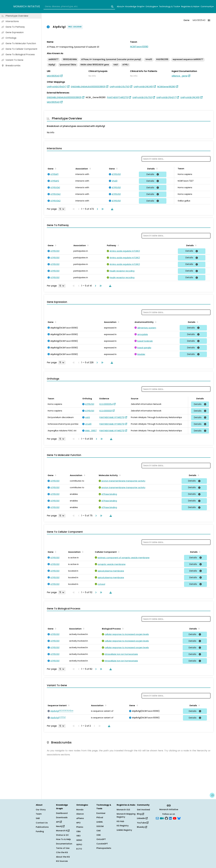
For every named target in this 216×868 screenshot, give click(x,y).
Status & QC (62, 835)
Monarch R (63, 831)
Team (39, 814)
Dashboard (62, 813)
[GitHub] (166, 818)
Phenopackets (104, 848)
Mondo (80, 810)
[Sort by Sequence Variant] (68, 705)
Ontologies (152, 7)
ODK (99, 835)
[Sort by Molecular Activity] (119, 475)
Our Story (41, 810)
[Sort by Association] (90, 168)
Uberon (80, 814)
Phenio (80, 827)
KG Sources (62, 861)
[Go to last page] (102, 209)
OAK (99, 831)
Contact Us (42, 823)
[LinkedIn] (170, 818)
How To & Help (63, 839)
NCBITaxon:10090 (139, 47)
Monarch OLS (123, 810)
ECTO (79, 849)
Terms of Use (63, 848)
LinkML (100, 822)
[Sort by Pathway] (118, 245)
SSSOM (100, 826)
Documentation (64, 844)
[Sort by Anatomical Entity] (155, 322)
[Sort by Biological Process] (122, 628)
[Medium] (162, 818)
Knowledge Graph (135, 7)
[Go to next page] (97, 209)
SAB (38, 818)
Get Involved (143, 810)
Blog (140, 814)
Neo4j (60, 826)
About (120, 7)
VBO (78, 836)
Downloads (62, 817)
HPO (78, 823)
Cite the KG (62, 852)
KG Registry (123, 826)
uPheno (80, 818)
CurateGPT (102, 844)
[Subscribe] (157, 818)
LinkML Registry (124, 830)
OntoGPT (101, 839)
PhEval (100, 817)
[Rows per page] (62, 209)
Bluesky (142, 827)
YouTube (143, 823)
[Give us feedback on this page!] (212, 795)
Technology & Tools (169, 7)
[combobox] (79, 7)
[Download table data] (112, 209)
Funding (40, 831)
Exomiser (101, 813)
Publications (42, 827)
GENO (79, 840)
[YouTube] (175, 818)
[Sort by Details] (156, 168)
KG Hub (120, 821)
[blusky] (179, 818)
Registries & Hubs (190, 7)
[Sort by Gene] (55, 168)
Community (207, 7)
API (59, 822)
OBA (78, 831)
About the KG (63, 857)
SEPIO (79, 845)
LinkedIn (142, 818)
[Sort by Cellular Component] (118, 552)
